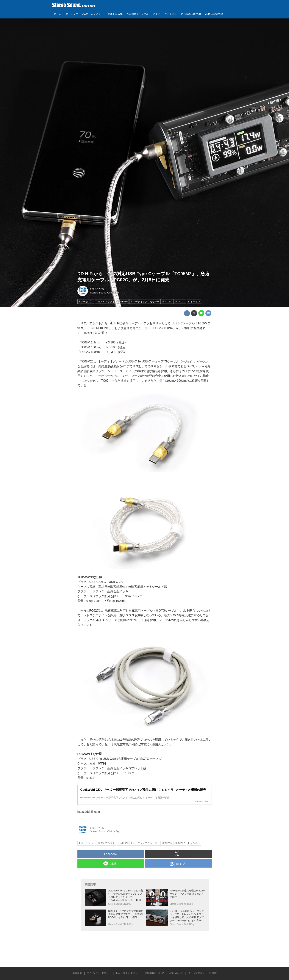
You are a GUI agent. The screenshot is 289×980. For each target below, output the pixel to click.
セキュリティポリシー (128, 973)
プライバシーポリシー (99, 973)
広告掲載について (154, 973)
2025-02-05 (97, 289)
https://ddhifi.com (89, 812)
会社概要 (77, 973)
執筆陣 (213, 973)
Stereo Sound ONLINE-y (105, 293)
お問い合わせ (176, 973)
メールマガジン (196, 973)
